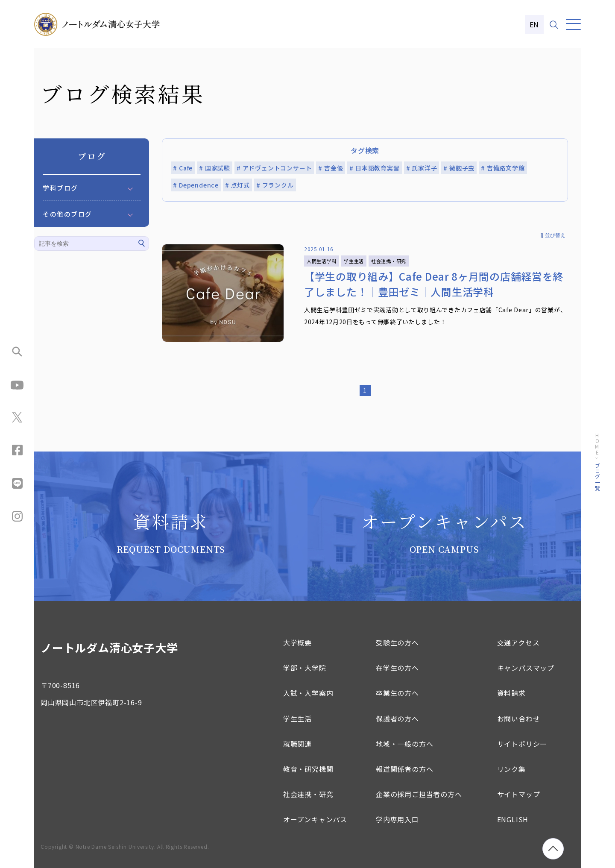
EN (534, 24)
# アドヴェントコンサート (274, 168)
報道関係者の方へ (404, 769)
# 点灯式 (237, 185)
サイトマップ (519, 794)
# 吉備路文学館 (503, 168)
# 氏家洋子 (422, 168)
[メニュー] (573, 25)
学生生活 (297, 718)
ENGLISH (513, 819)
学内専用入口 (397, 819)
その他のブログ (67, 214)
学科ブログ (60, 188)
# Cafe (183, 168)
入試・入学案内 (308, 693)
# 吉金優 (331, 168)
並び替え (555, 235)
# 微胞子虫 (459, 168)
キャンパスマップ (526, 668)
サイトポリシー (522, 744)
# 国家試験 (215, 168)
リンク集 (511, 769)
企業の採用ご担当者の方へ (419, 794)
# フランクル (275, 185)
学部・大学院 (305, 668)
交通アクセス (518, 642)
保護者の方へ (397, 718)
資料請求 (511, 693)
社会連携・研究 (308, 794)
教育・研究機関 (308, 769)
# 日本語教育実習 (374, 168)
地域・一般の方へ (404, 744)
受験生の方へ (397, 642)
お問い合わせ (519, 718)
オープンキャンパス (315, 819)
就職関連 (297, 744)
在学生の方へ (397, 668)
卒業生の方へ (397, 693)
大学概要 (297, 642)
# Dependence (196, 185)
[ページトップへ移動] (553, 849)
